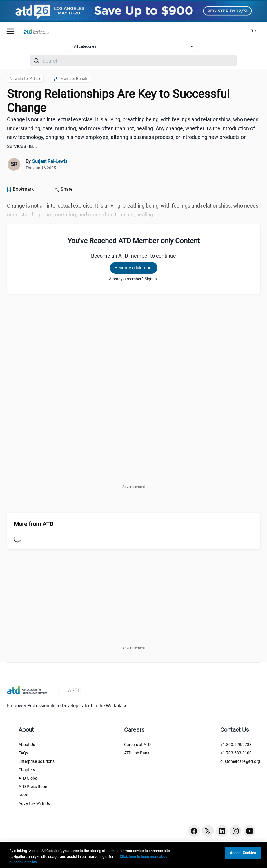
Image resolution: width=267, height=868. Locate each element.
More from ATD (34, 524)
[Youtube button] (250, 831)
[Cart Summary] (256, 31)
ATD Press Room (33, 787)
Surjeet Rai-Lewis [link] (50, 161)
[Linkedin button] (222, 831)
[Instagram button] (236, 831)
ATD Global (28, 778)
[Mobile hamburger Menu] (10, 31)
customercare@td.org (240, 761)
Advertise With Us (34, 803)
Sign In (151, 279)
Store (23, 795)
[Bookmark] (20, 189)
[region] (133, 855)
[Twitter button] (208, 831)
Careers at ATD (137, 745)
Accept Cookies (243, 853)
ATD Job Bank (137, 753)
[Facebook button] (194, 831)
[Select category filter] (133, 47)
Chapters (27, 770)
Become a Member (134, 268)
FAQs (23, 753)
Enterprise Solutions (37, 761)
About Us (27, 745)
